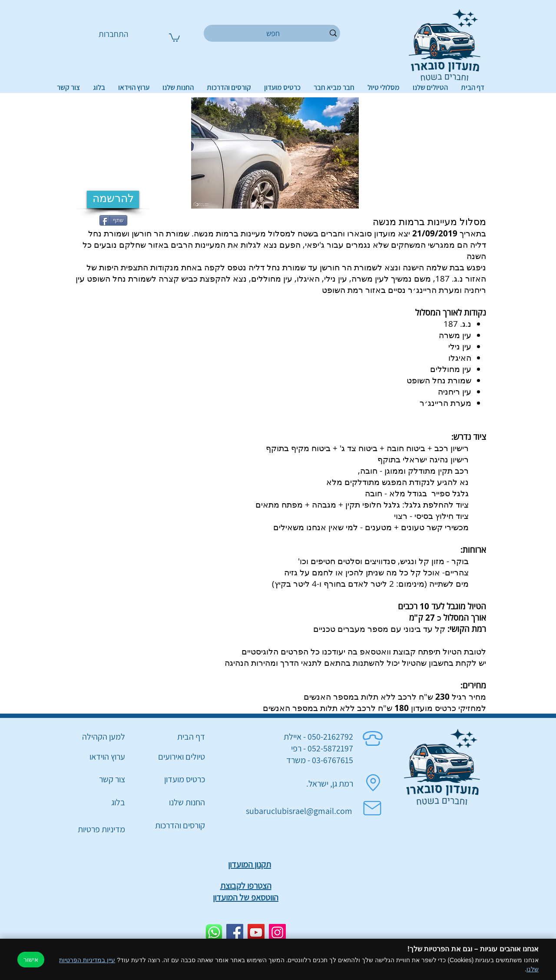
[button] (174, 37)
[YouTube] (256, 932)
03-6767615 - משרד (320, 760)
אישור (31, 960)
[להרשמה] (113, 199)
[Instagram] (277, 932)
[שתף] (113, 220)
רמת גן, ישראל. (330, 784)
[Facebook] (235, 932)
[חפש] (273, 33)
